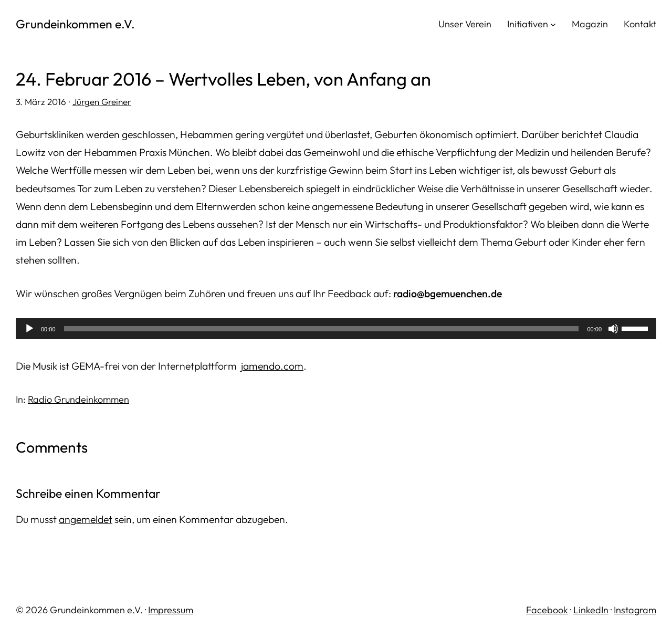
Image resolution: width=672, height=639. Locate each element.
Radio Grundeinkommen (78, 399)
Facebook (547, 610)
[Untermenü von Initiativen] (553, 24)
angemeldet (86, 519)
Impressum (171, 610)
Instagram (635, 610)
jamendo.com (272, 366)
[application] (336, 329)
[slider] (322, 329)
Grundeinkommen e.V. (75, 24)
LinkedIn (591, 610)
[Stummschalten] (613, 329)
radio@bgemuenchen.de (448, 294)
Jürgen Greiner (102, 102)
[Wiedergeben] (29, 329)
